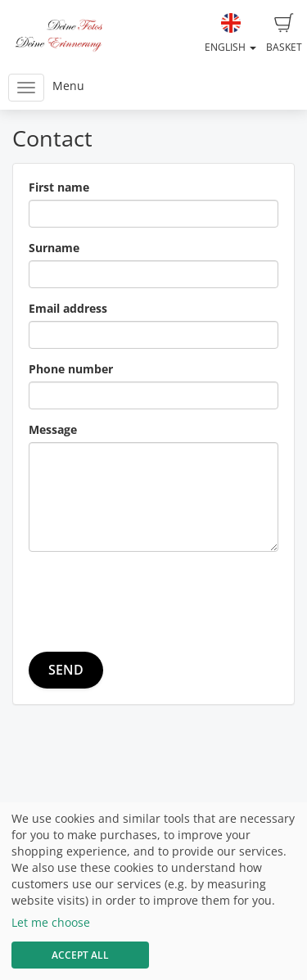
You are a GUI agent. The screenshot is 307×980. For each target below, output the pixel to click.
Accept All (80, 955)
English (230, 34)
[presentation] (153, 596)
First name (59, 187)
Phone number (71, 369)
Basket (284, 34)
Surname (54, 248)
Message (53, 429)
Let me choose (51, 922)
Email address (68, 308)
